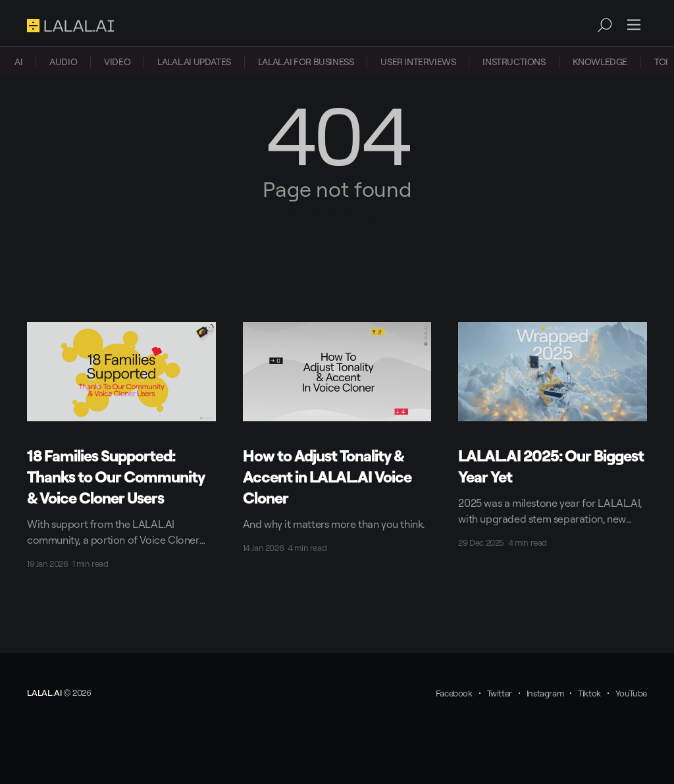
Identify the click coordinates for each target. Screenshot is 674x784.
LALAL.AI (44, 693)
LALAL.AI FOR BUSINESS (306, 62)
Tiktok (589, 693)
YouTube (631, 693)
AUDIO (63, 62)
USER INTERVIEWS (418, 62)
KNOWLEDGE (600, 62)
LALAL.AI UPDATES (194, 62)
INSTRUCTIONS (514, 62)
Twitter (500, 693)
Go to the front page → (337, 214)
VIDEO (117, 62)
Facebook (454, 693)
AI (18, 62)
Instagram (545, 693)
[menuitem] (18, 62)
